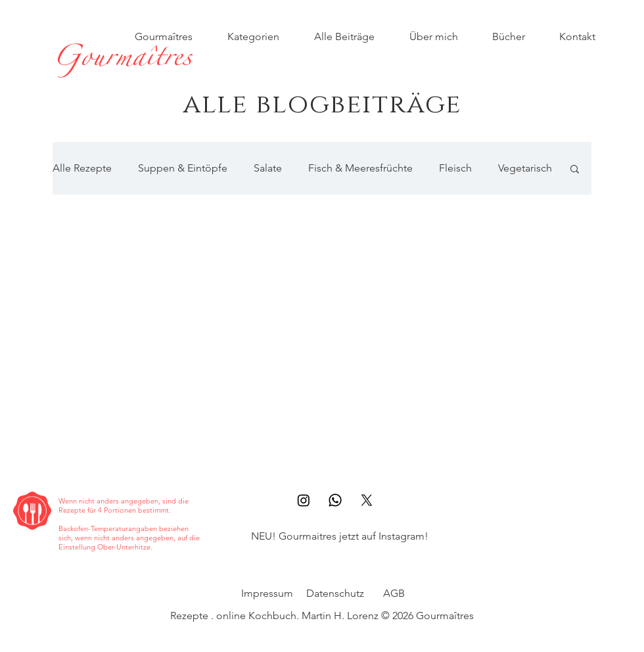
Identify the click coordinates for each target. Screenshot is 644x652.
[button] (575, 170)
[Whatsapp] (335, 500)
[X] (367, 500)
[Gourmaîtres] (122, 61)
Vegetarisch (525, 168)
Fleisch (455, 168)
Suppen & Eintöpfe (183, 168)
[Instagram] (304, 500)
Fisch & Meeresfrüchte (360, 168)
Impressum (267, 593)
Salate (268, 168)
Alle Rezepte (82, 168)
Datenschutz (335, 593)
